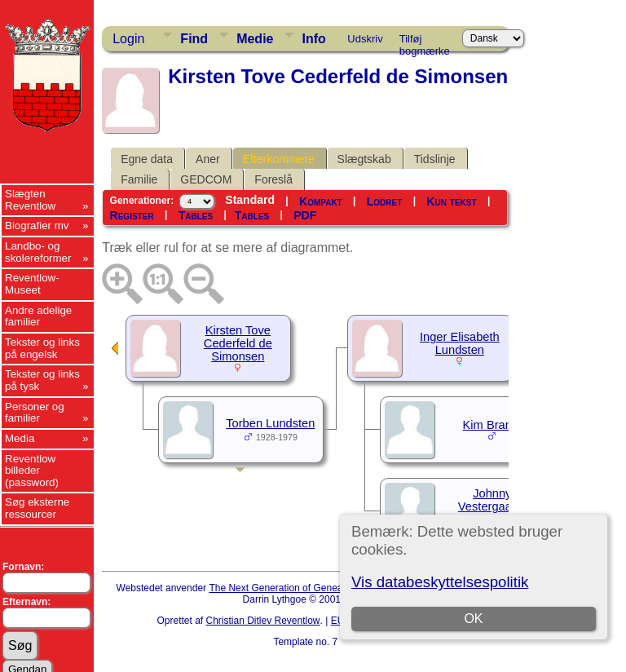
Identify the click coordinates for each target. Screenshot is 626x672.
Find (194, 39)
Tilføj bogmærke (425, 42)
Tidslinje (435, 159)
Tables (196, 215)
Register (132, 215)
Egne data (147, 159)
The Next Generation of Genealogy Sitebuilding (311, 588)
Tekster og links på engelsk (42, 348)
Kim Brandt (493, 425)
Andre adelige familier (38, 316)
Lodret (385, 201)
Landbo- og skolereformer (38, 252)
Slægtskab (364, 159)
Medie (255, 39)
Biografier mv (37, 225)
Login (128, 39)
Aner (208, 159)
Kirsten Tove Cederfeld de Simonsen (238, 343)
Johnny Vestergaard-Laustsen (492, 506)
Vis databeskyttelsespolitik (440, 582)
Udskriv (365, 39)
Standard (250, 200)
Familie (139, 179)
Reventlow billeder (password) (32, 471)
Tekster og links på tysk (42, 380)
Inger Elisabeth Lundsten (460, 343)
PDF (305, 215)
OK (473, 619)
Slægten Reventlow (30, 200)
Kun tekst (451, 201)
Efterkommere (279, 159)
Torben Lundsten (270, 423)
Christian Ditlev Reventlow (262, 621)
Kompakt (321, 201)
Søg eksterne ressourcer (37, 508)
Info (313, 39)
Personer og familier (35, 413)
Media (20, 438)
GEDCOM (206, 179)
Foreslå (273, 179)
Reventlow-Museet (32, 284)
